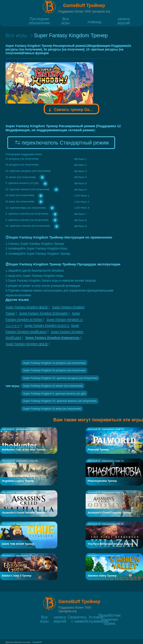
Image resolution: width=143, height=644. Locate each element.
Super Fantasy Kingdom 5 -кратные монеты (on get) (54, 394)
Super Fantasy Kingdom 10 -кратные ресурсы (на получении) (60, 378)
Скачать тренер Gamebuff (71, 110)
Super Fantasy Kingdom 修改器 (27, 307)
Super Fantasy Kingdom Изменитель (52, 338)
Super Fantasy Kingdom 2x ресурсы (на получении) (54, 363)
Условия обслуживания (96, 617)
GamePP (37, 642)
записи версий (124, 19)
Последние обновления (40, 19)
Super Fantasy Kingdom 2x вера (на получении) (52, 409)
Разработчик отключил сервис (110, 615)
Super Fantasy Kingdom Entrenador (43, 313)
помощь (94, 22)
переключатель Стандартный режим (61, 143)
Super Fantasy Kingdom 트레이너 (47, 326)
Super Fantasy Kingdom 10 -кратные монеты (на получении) (60, 401)
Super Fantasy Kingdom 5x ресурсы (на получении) (54, 370)
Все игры (66, 19)
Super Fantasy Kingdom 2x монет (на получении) (53, 386)
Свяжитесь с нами (77, 617)
